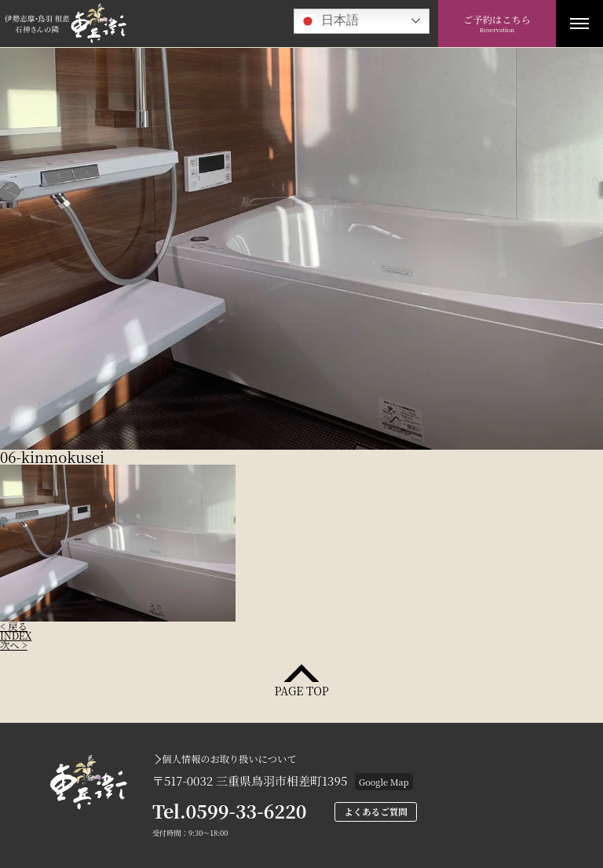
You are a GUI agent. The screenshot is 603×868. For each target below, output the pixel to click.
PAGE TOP (301, 689)
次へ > (14, 645)
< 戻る (14, 626)
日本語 (328, 21)
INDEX (16, 636)
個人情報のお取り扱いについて (229, 759)
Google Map (384, 782)
